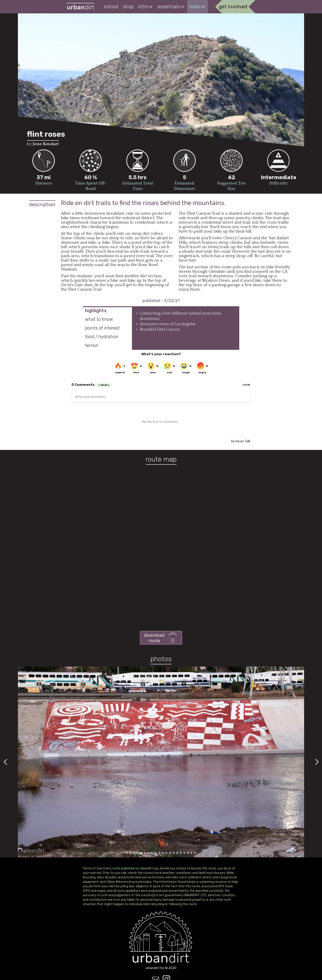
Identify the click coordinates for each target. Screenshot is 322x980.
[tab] (107, 311)
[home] (80, 7)
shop (128, 7)
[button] (146, 7)
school (111, 7)
